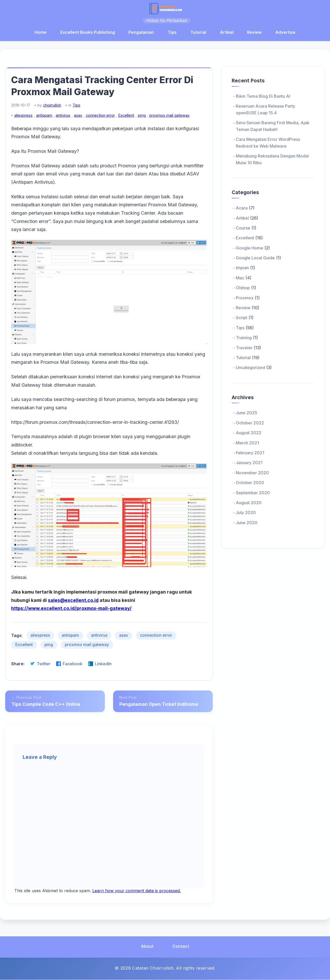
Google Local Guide (255, 259)
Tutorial (198, 33)
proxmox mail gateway (174, 119)
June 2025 (247, 414)
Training (244, 339)
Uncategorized (250, 369)
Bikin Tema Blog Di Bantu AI (263, 97)
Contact (181, 946)
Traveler (244, 349)
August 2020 (249, 504)
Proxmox (245, 299)
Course (243, 229)
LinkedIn (104, 658)
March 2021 (247, 444)
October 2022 (250, 424)
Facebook (74, 658)
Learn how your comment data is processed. (137, 891)
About (147, 946)
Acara (242, 209)
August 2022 (249, 434)
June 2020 (247, 524)
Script (242, 319)
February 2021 (250, 454)
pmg (146, 119)
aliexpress (28, 119)
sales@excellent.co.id (78, 594)
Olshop (243, 289)
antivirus (68, 119)
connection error (105, 119)
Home (41, 33)
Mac (240, 279)
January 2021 (249, 464)
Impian (242, 269)
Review (254, 33)
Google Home (250, 249)
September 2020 (253, 494)
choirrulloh (57, 109)
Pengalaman (141, 33)
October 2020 (250, 484)
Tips (172, 33)
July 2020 (246, 514)
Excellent (131, 119)
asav (83, 119)
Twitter (45, 658)
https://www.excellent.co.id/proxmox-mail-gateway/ (76, 603)
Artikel (227, 33)
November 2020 (252, 474)
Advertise (285, 33)
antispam (49, 119)
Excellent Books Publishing (88, 33)
